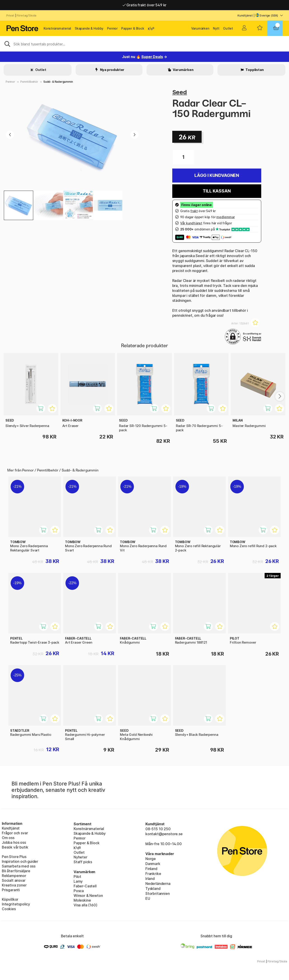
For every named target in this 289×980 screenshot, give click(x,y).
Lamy (78, 881)
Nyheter (80, 857)
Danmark (153, 864)
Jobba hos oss (14, 842)
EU (148, 898)
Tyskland (153, 889)
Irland (150, 879)
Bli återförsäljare (16, 871)
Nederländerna (158, 884)
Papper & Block (133, 28)
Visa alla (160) (85, 905)
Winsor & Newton (88, 896)
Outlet (228, 28)
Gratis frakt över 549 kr (144, 7)
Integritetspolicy (16, 904)
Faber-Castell (85, 886)
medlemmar (225, 217)
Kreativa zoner (14, 885)
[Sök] (144, 44)
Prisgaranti (11, 890)
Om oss (8, 838)
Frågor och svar (15, 833)
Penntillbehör (29, 82)
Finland (151, 869)
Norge (151, 859)
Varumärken (200, 28)
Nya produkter (112, 70)
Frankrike (153, 874)
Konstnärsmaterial (57, 28)
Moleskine (82, 900)
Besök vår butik (15, 847)
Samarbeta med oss (19, 866)
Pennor (112, 28)
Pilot (77, 877)
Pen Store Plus (14, 857)
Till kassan (217, 191)
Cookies (9, 909)
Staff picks (83, 862)
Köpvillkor (10, 899)
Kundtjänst (245, 15)
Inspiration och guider (20, 861)
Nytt (216, 28)
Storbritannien (158, 893)
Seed (180, 92)
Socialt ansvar (14, 880)
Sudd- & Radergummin (58, 82)
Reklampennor (14, 876)
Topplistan (254, 70)
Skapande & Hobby (89, 28)
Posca (79, 891)
